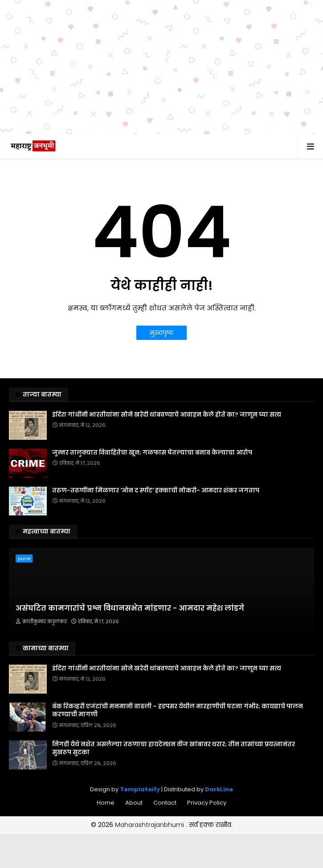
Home (106, 803)
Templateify (140, 789)
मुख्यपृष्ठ (161, 333)
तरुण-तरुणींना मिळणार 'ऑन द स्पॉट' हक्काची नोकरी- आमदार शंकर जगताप (156, 491)
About (134, 803)
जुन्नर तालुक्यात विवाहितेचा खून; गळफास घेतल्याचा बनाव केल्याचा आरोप (152, 453)
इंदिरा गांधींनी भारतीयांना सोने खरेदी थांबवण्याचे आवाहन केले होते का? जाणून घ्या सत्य (167, 415)
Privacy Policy (207, 803)
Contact (165, 803)
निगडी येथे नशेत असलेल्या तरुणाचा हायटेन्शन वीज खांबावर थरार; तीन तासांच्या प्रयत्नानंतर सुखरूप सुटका (174, 748)
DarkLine (219, 789)
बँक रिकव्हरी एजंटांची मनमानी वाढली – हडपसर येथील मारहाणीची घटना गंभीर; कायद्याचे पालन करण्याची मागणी (178, 711)
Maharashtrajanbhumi (150, 825)
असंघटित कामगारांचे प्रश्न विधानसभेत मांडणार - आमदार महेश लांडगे (130, 608)
